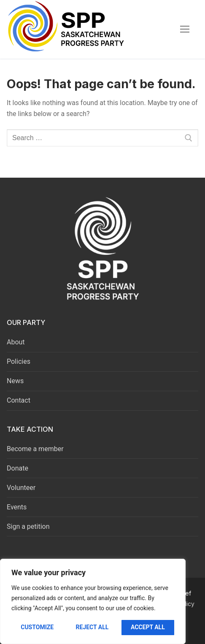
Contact (19, 400)
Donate (18, 468)
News (15, 381)
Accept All (148, 627)
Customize (37, 627)
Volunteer (21, 488)
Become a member (35, 449)
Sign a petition (28, 526)
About (16, 342)
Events (17, 507)
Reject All (92, 627)
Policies (19, 361)
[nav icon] (185, 30)
